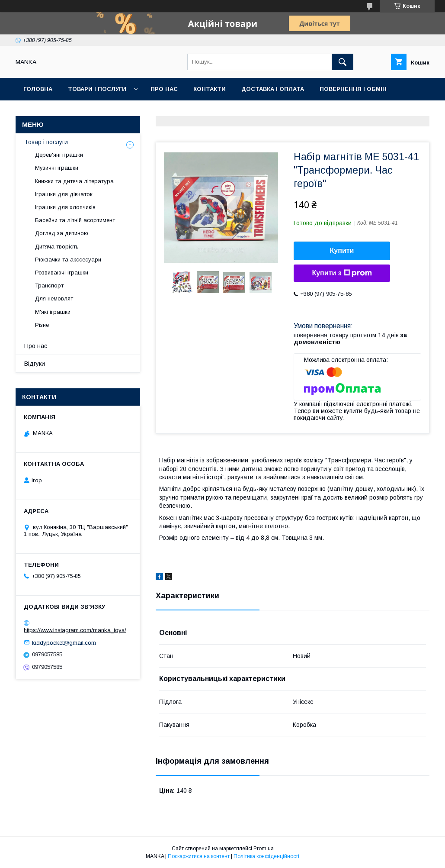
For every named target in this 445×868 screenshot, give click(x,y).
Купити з (342, 273)
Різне (42, 325)
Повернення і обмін (353, 89)
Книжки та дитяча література (74, 181)
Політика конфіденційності (266, 856)
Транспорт (49, 286)
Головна (38, 89)
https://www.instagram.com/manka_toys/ (75, 630)
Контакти (210, 89)
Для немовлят (54, 298)
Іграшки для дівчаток (64, 194)
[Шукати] (343, 62)
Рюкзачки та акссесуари (68, 260)
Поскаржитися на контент (199, 856)
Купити (342, 250)
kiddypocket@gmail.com (64, 642)
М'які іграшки (53, 312)
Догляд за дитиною (62, 233)
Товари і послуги (97, 89)
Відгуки (35, 364)
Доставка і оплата (273, 89)
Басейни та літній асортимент (75, 220)
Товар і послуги (46, 142)
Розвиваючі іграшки (62, 273)
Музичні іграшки (57, 168)
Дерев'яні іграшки (59, 155)
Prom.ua (264, 849)
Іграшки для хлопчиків (65, 207)
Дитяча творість (57, 247)
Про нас (164, 89)
